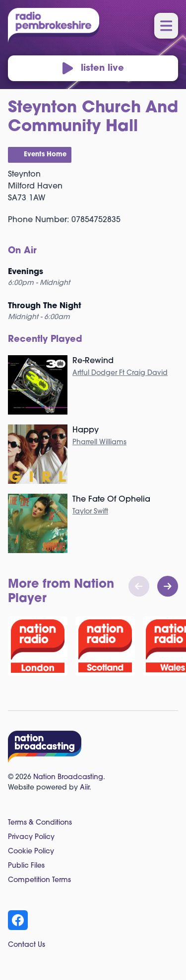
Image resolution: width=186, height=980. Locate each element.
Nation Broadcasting (68, 777)
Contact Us (27, 945)
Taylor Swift (90, 512)
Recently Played (45, 340)
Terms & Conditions (40, 823)
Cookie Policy (31, 852)
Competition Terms (39, 880)
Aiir (85, 788)
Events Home (45, 155)
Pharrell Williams (99, 443)
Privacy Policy (31, 837)
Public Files (26, 866)
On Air (22, 251)
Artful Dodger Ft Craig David (120, 373)
